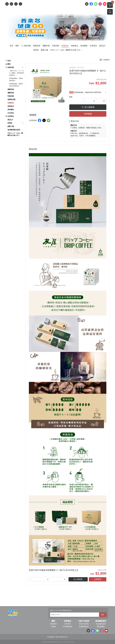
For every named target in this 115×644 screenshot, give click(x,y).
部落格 (53, 627)
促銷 (71, 92)
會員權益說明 (101, 621)
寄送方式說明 (84, 624)
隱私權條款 (101, 627)
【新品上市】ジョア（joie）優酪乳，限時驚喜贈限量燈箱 (16, 73)
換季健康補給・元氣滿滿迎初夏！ (16, 79)
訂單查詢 (67, 624)
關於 (53, 621)
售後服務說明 (84, 627)
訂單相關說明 (67, 627)
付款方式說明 (84, 621)
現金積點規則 (101, 624)
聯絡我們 (53, 624)
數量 (71, 97)
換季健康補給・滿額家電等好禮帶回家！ (16, 85)
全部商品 (67, 621)
